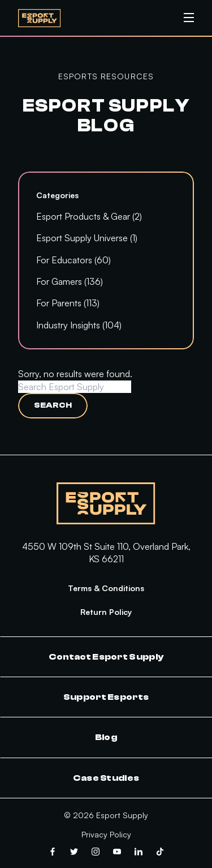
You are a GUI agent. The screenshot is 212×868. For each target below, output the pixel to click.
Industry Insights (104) (79, 325)
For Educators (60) (73, 260)
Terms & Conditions (106, 588)
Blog (106, 737)
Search (53, 405)
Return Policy (106, 612)
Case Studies (106, 778)
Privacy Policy (106, 834)
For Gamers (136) (70, 281)
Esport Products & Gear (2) (89, 216)
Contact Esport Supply (106, 657)
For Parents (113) (68, 303)
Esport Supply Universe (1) (87, 238)
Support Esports (106, 697)
